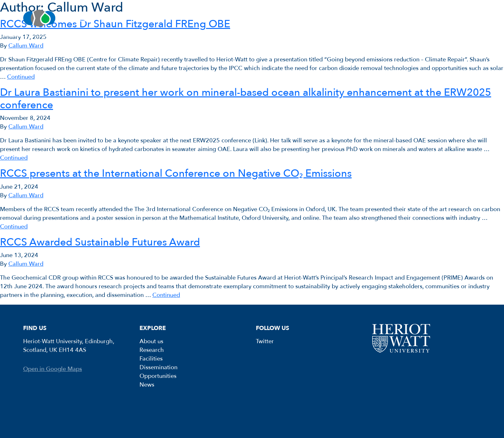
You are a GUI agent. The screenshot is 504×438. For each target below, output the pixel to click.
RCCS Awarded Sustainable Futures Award (100, 242)
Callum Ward (26, 46)
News (458, 18)
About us (115, 18)
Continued (21, 77)
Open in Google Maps (53, 369)
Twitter (265, 341)
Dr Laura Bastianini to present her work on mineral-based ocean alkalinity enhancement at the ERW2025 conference (246, 99)
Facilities (243, 18)
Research (179, 18)
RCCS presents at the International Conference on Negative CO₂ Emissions (176, 174)
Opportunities (392, 18)
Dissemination (314, 18)
